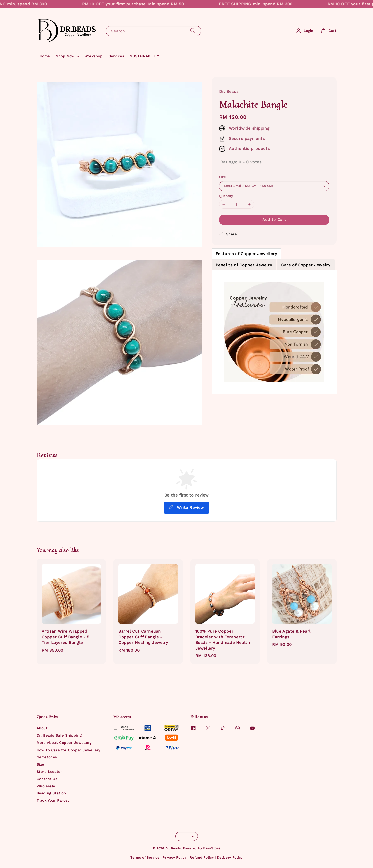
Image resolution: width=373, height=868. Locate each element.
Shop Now (65, 56)
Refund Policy (202, 858)
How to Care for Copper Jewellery (68, 750)
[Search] (193, 31)
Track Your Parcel (53, 800)
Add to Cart (274, 220)
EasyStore (212, 848)
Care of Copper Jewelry (306, 265)
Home (45, 56)
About (42, 728)
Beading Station (51, 793)
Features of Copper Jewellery (246, 254)
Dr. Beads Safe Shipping (59, 735)
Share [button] (228, 234)
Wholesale (46, 786)
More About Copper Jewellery (64, 743)
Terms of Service (145, 858)
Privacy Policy (174, 858)
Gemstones (47, 757)
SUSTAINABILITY (144, 56)
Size (223, 177)
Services (116, 56)
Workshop (93, 56)
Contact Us (47, 779)
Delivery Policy (230, 858)
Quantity (226, 196)
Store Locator (49, 772)
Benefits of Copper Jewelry (244, 265)
